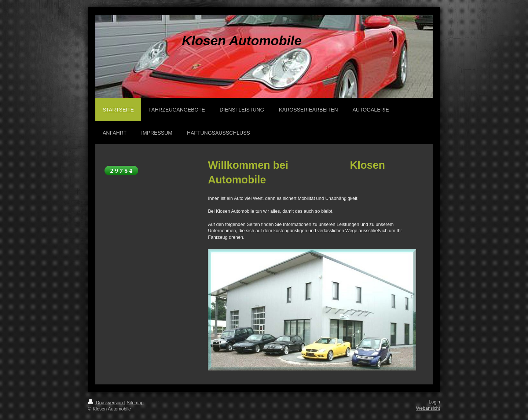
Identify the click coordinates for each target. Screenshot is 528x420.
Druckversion (106, 403)
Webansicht (428, 408)
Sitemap (135, 403)
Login (434, 402)
